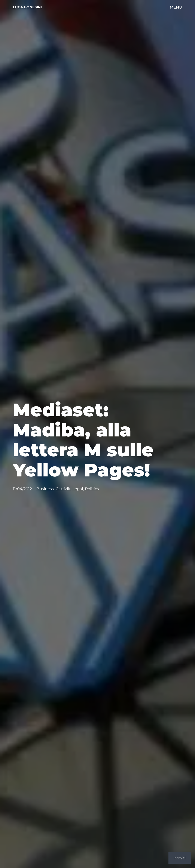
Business (45, 489)
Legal (78, 489)
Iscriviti (180, 858)
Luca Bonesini (27, 7)
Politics (92, 489)
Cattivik (63, 489)
